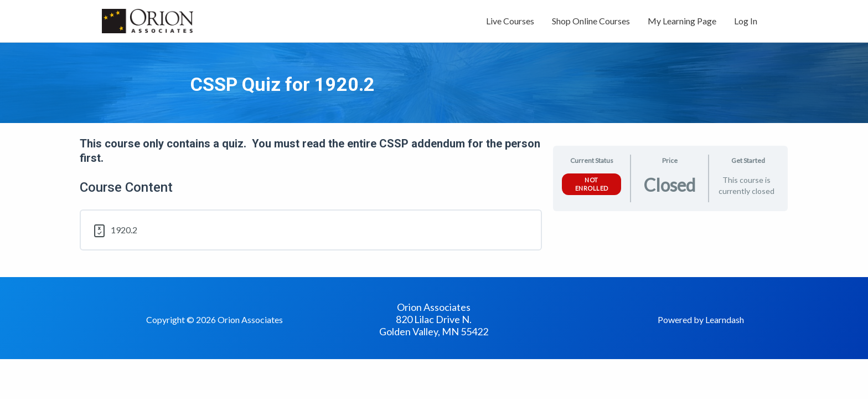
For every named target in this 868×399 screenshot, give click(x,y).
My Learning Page (682, 21)
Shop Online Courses (591, 21)
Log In (746, 21)
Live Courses (510, 21)
